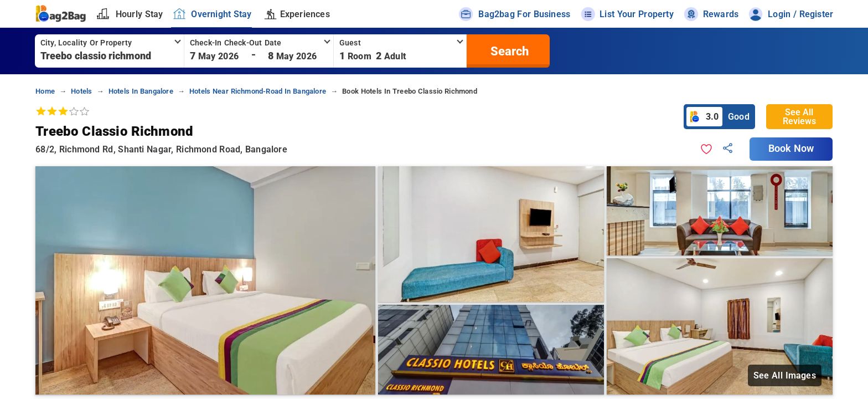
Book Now (791, 149)
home (45, 91)
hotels (81, 91)
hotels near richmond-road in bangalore (258, 91)
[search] (508, 51)
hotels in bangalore (141, 91)
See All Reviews (799, 117)
